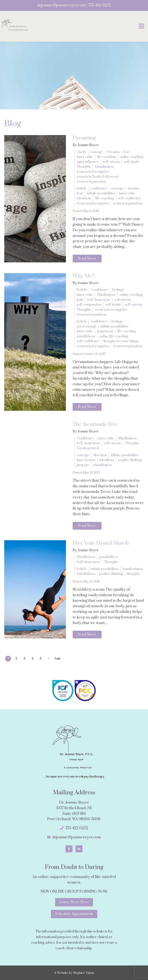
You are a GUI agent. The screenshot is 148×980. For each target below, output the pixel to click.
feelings (118, 290)
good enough (87, 327)
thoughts (133, 574)
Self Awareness (99, 300)
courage (97, 152)
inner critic (85, 157)
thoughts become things (121, 341)
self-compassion (89, 305)
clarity (82, 152)
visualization (102, 465)
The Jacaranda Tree (95, 424)
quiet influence (88, 162)
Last (58, 659)
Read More (87, 259)
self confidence (129, 198)
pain (80, 300)
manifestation (133, 569)
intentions (84, 198)
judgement (105, 331)
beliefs (82, 189)
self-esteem (133, 305)
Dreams (113, 152)
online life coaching (114, 336)
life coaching (106, 157)
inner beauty (86, 460)
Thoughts (84, 167)
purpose (83, 465)
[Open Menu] (141, 26)
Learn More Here (74, 902)
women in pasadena (92, 182)
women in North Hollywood (98, 177)
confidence (99, 189)
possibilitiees (109, 557)
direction (100, 455)
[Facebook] (69, 849)
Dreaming (84, 138)
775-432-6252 (100, 5)
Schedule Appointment (74, 914)
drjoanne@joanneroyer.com (61, 5)
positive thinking (130, 460)
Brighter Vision (84, 973)
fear (126, 152)
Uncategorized (88, 448)
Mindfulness (106, 295)
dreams (134, 189)
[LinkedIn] (79, 849)
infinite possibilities (101, 193)
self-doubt (131, 162)
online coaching (132, 157)
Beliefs (82, 290)
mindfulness (86, 336)
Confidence (100, 290)
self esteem (111, 162)
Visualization (104, 167)
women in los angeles (93, 172)
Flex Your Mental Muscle (101, 543)
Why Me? (84, 276)
